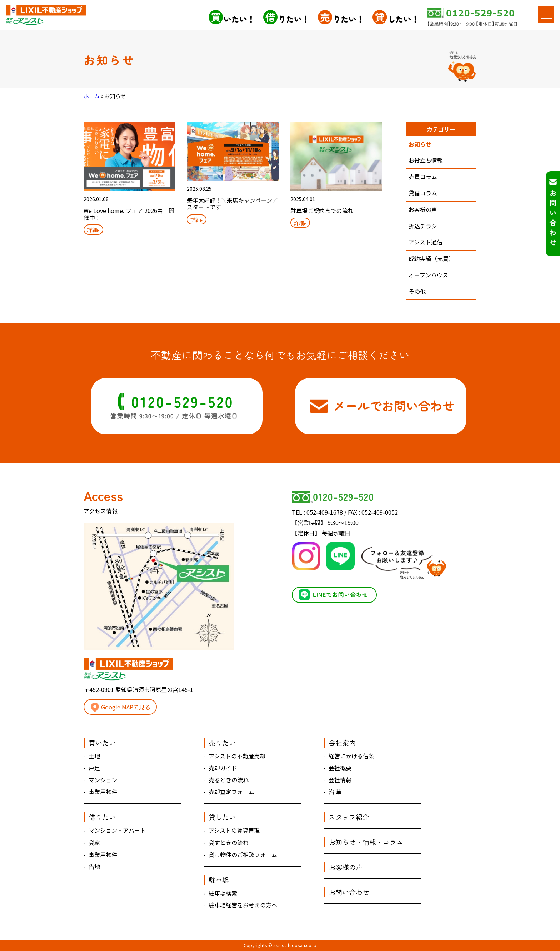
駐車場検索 (223, 893)
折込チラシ (423, 226)
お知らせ (420, 144)
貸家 (94, 842)
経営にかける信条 (351, 756)
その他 (417, 291)
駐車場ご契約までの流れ (322, 210)
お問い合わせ (349, 892)
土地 (94, 756)
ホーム (92, 96)
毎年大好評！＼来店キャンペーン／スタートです (232, 204)
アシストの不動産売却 (237, 756)
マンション (103, 780)
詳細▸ (93, 230)
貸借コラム (423, 193)
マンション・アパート (117, 830)
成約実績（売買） (431, 258)
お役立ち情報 (426, 160)
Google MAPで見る (120, 707)
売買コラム (423, 177)
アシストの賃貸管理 (234, 830)
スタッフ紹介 (349, 817)
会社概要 (340, 768)
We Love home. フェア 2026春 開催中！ (129, 214)
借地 (94, 866)
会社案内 (342, 743)
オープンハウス (428, 275)
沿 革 (335, 792)
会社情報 (340, 780)
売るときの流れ (229, 780)
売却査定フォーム (231, 792)
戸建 (94, 768)
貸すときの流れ (229, 842)
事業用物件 (103, 792)
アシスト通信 (426, 242)
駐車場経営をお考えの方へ (243, 905)
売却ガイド (223, 768)
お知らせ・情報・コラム (366, 842)
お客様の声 (423, 209)
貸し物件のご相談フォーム (243, 855)
